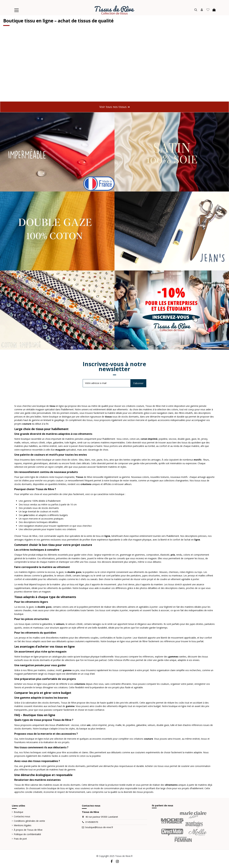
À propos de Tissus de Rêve (28, 830)
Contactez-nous (22, 816)
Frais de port (20, 839)
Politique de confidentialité (27, 834)
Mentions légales (23, 825)
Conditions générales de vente (29, 821)
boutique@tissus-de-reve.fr (99, 827)
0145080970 (92, 822)
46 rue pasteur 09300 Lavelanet (102, 817)
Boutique (19, 812)
